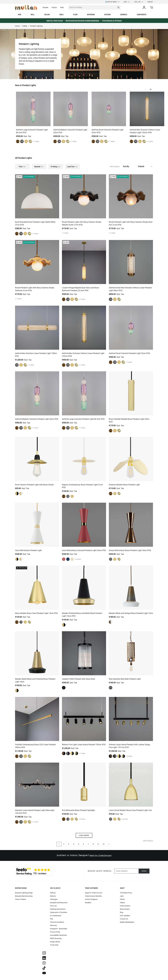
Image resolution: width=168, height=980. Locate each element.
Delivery (53, 893)
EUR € (127, 2)
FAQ (52, 919)
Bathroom (91, 15)
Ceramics (124, 15)
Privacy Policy (55, 932)
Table (61, 15)
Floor (75, 15)
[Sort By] (142, 167)
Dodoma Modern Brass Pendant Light (124, 485)
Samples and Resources (59, 903)
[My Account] (145, 7)
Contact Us (124, 919)
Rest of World (112, 2)
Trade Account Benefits (93, 896)
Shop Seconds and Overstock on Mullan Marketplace (82, 21)
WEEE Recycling (56, 938)
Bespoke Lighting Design (24, 893)
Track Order (54, 945)
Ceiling (47, 15)
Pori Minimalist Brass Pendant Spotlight (78, 810)
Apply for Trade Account (94, 893)
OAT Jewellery (125, 916)
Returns (53, 896)
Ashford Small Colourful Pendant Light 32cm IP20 (129, 353)
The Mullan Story (126, 893)
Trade (62, 7)
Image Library (55, 942)
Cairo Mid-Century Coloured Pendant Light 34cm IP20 (84, 550)
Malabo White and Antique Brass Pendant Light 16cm (131, 613)
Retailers (88, 903)
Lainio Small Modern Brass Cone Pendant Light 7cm (130, 810)
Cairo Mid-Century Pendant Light (28, 550)
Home (17, 26)
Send (144, 871)
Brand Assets (125, 909)
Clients (122, 899)
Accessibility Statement (58, 935)
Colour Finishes (21, 899)
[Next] (151, 89)
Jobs (122, 896)
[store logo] (26, 7)
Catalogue (54, 899)
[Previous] (146, 89)
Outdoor (107, 15)
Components (142, 15)
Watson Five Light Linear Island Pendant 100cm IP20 (84, 745)
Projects (54, 7)
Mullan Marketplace (127, 922)
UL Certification (56, 916)
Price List (53, 906)
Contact (150, 2)
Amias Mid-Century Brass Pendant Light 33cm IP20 (130, 550)
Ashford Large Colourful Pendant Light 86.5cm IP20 (83, 419)
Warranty (53, 925)
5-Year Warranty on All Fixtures (112, 21)
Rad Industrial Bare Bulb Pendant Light (125, 679)
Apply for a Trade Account (55, 21)
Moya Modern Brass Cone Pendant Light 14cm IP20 (36, 613)
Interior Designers (91, 899)
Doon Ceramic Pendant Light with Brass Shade (34, 485)
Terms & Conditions (57, 922)
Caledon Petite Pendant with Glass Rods (78, 679)
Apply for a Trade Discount (100, 855)
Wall (33, 15)
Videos (122, 903)
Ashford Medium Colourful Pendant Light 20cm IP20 (37, 419)
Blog (122, 912)
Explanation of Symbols (59, 912)
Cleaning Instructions (58, 909)
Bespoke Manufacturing (24, 896)
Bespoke (45, 7)
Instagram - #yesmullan (59, 929)
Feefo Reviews (125, 906)
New (20, 15)
